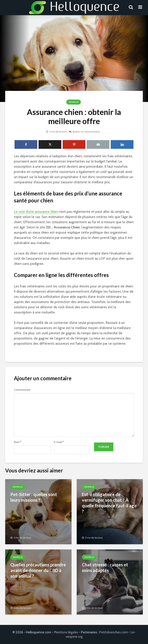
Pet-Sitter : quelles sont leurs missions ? (34, 497)
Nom (18, 442)
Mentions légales (66, 632)
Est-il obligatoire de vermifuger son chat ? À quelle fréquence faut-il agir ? (109, 503)
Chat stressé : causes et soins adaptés (105, 567)
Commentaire (22, 390)
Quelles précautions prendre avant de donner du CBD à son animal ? (38, 570)
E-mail (59, 442)
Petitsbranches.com (114, 632)
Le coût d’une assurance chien (36, 212)
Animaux (74, 102)
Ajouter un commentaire (86, 132)
